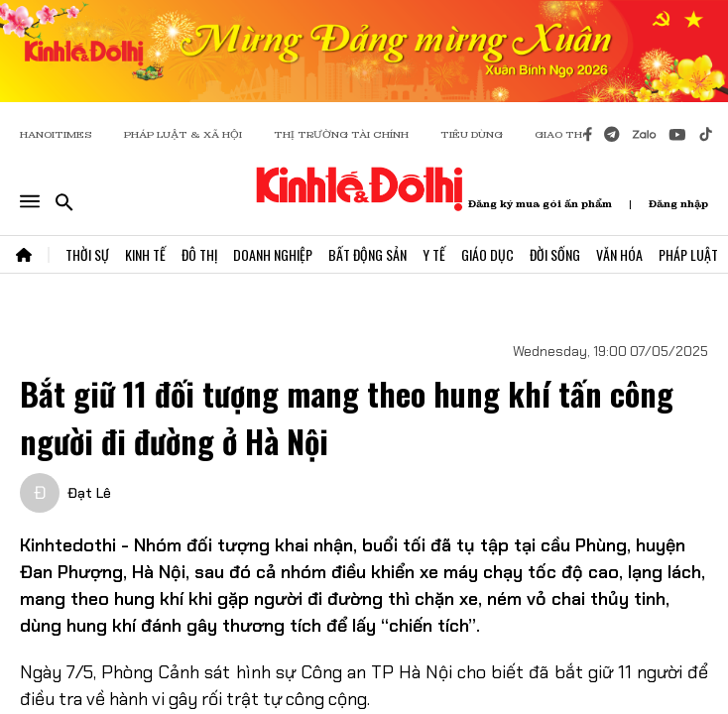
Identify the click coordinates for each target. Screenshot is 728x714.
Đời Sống (555, 254)
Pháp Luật (688, 254)
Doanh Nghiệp (273, 254)
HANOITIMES (56, 134)
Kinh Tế (145, 254)
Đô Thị (199, 254)
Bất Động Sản (367, 254)
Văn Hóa (619, 254)
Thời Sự (87, 254)
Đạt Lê (89, 493)
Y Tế (434, 254)
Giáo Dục (487, 254)
